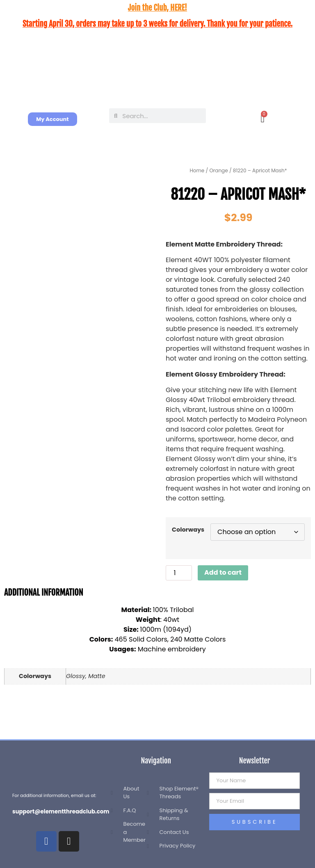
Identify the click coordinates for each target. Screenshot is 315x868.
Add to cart (223, 572)
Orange (218, 170)
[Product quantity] (179, 573)
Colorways (188, 530)
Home (197, 170)
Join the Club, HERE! (157, 8)
